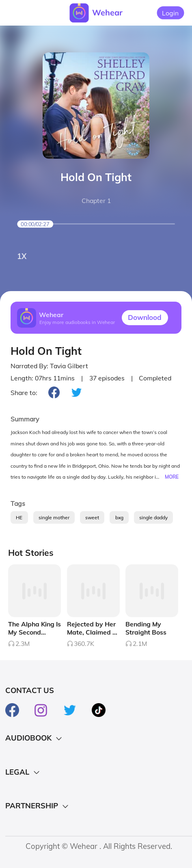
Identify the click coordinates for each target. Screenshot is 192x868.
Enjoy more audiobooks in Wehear (77, 322)
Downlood (145, 317)
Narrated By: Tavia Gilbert (49, 366)
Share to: (24, 393)
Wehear (107, 12)
